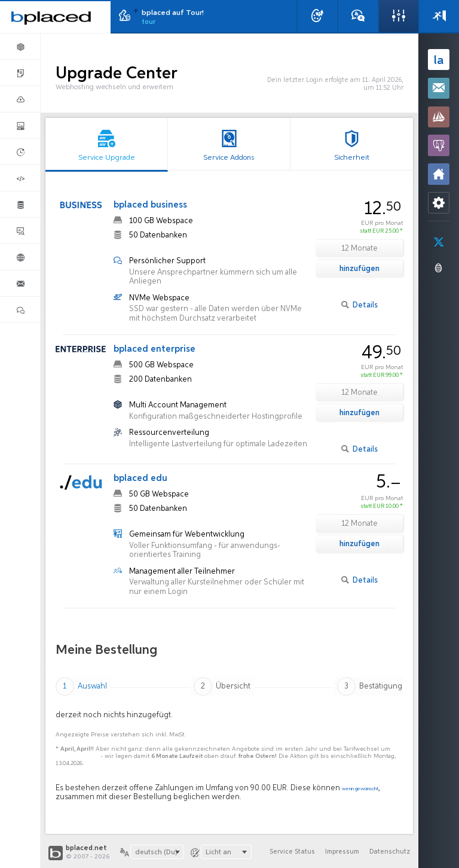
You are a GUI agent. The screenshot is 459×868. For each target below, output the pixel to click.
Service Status (287, 852)
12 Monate (359, 249)
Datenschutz (389, 852)
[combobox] (157, 852)
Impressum (339, 852)
